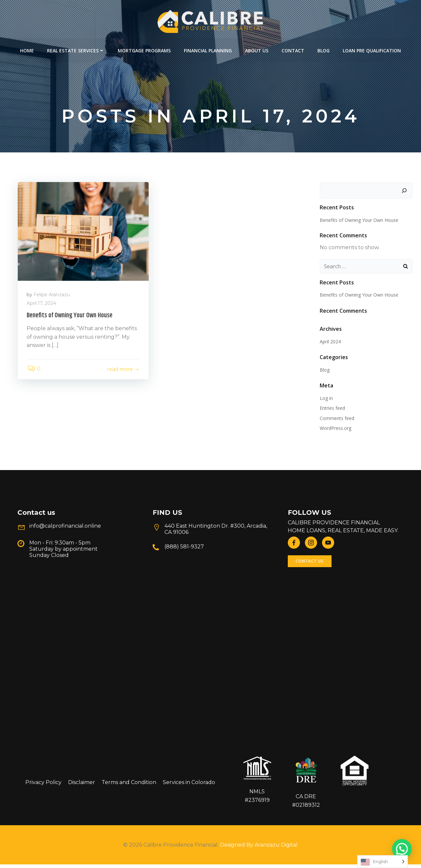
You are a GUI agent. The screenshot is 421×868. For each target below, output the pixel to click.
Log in (326, 399)
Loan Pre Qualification (372, 50)
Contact (293, 50)
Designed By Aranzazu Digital (259, 848)
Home (27, 50)
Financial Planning (208, 50)
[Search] (405, 192)
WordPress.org (335, 429)
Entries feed (332, 409)
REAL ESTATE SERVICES (76, 50)
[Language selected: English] (383, 862)
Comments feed (337, 420)
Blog (323, 50)
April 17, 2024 (42, 305)
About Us (257, 50)
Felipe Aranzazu (53, 297)
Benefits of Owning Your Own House (359, 221)
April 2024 (330, 343)
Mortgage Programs (144, 50)
